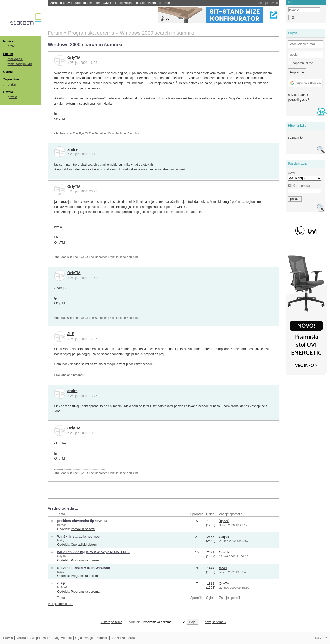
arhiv (11, 46)
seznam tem (297, 138)
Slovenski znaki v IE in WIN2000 (84, 568)
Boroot (61, 525)
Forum (8, 54)
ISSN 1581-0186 (123, 638)
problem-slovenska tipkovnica (82, 521)
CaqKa (224, 537)
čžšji (61, 583)
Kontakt (102, 638)
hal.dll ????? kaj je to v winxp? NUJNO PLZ (93, 552)
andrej (73, 149)
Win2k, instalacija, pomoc (78, 536)
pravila (12, 97)
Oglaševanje (84, 638)
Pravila (8, 638)
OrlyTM (74, 58)
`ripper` (224, 521)
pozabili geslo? (298, 100)
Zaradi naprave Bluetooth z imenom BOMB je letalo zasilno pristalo (110, 3)
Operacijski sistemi (84, 545)
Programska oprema (85, 560)
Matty (61, 540)
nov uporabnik (298, 95)
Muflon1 (62, 587)
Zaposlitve (11, 79)
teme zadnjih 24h (20, 64)
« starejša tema (112, 622)
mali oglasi (15, 59)
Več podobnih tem (61, 604)
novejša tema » (215, 622)
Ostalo (8, 92)
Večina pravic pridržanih (33, 638)
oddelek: (157, 622)
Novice (8, 41)
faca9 (61, 572)
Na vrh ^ (321, 638)
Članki (8, 72)
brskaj (12, 84)
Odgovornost (63, 638)
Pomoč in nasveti (83, 529)
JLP (71, 334)
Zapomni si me (300, 63)
